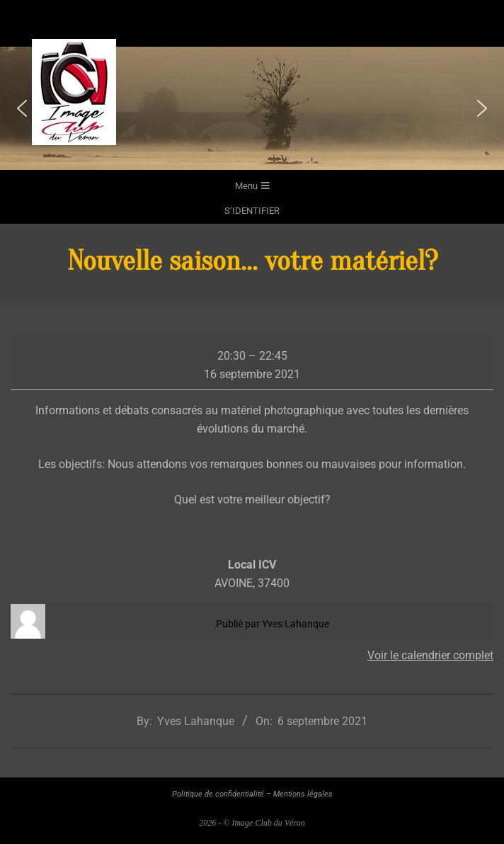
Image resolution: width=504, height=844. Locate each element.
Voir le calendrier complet (430, 655)
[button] (22, 108)
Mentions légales (303, 794)
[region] (252, 108)
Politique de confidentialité (218, 794)
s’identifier (252, 211)
